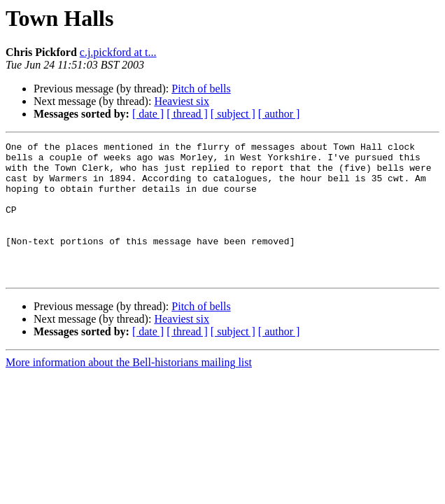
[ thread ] (187, 114)
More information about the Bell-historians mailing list (129, 390)
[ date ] (148, 114)
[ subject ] (233, 114)
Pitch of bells (201, 89)
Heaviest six (182, 101)
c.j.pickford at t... (118, 52)
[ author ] (279, 114)
